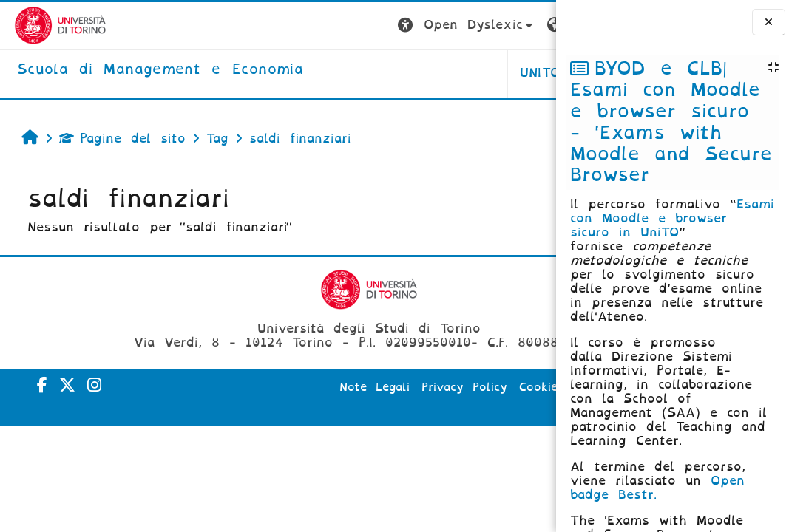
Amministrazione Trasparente (450, 408)
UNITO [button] (372, 73)
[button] (299, 25)
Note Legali (362, 387)
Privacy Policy (452, 387)
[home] (146, 70)
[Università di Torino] (46, 25)
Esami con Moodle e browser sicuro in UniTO (672, 218)
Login (526, 25)
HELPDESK (463, 73)
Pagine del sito (116, 139)
